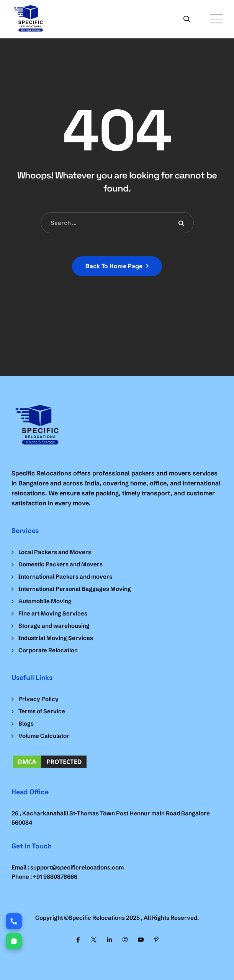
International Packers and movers (65, 577)
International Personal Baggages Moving (75, 589)
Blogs (26, 723)
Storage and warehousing (54, 626)
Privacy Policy (38, 699)
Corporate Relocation (48, 650)
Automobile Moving (45, 601)
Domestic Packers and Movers (61, 564)
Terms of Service (42, 711)
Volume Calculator (44, 736)
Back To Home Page (114, 266)
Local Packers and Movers (55, 552)
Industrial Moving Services (56, 638)
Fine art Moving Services (53, 613)
